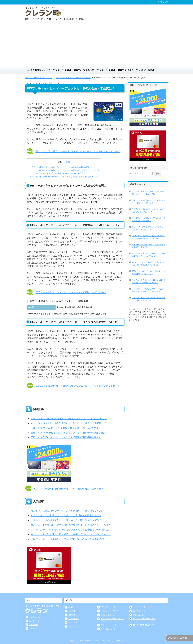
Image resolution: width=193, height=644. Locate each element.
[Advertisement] (97, 45)
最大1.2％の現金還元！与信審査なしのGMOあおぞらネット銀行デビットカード (78, 151)
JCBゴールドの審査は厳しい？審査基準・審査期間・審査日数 (149, 246)
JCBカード (73, 607)
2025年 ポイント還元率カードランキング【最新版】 (95, 70)
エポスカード (138, 615)
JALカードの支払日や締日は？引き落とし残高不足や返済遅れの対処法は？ (148, 264)
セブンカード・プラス (110, 611)
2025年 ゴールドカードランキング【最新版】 (136, 70)
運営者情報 (34, 625)
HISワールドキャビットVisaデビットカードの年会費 (58, 173)
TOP (39, 78)
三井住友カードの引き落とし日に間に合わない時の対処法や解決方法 (67, 520)
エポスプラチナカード (142, 607)
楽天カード (73, 622)
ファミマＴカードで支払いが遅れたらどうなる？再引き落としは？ (149, 299)
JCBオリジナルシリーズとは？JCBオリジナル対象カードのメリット (148, 272)
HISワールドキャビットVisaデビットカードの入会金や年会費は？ (60, 167)
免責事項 (33, 629)
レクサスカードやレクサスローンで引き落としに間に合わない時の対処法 (70, 530)
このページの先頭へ (180, 638)
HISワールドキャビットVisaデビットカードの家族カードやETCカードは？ (64, 170)
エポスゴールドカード (142, 611)
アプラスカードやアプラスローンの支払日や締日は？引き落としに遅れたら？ (149, 290)
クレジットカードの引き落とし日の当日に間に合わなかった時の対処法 (149, 193)
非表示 (67, 162)
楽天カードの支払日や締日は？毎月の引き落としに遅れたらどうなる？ (149, 202)
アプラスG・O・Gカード (111, 629)
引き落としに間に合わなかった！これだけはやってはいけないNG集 (67, 511)
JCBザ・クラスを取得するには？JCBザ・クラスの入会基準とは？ (148, 228)
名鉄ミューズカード (109, 625)
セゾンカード (74, 615)
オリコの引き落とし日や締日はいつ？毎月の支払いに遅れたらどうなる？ (149, 255)
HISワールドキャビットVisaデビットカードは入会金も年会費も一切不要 (63, 176)
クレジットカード (36, 617)
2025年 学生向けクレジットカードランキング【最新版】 (49, 70)
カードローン (35, 621)
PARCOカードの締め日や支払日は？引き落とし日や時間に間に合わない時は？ (148, 237)
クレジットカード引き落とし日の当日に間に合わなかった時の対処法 (67, 539)
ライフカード (74, 626)
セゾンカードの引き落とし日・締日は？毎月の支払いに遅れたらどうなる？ (71, 534)
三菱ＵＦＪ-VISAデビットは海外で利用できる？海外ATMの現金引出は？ (69, 433)
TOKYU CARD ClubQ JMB (144, 625)
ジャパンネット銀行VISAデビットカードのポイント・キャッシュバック (69, 418)
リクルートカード (108, 615)
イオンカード (74, 619)
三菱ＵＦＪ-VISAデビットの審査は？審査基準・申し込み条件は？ (66, 428)
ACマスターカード (108, 607)
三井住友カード (75, 611)
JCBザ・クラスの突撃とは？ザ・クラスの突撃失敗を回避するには (66, 516)
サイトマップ (163, 2)
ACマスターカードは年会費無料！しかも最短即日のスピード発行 (69, 489)
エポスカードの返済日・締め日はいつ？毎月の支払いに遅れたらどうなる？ (71, 525)
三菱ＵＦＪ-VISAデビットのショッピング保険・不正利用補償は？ (66, 437)
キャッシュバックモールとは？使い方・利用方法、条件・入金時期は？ (69, 423)
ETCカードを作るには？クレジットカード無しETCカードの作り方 (71, 292)
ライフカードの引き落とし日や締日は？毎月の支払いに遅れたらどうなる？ (149, 281)
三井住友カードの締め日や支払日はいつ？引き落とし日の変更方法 (149, 219)
